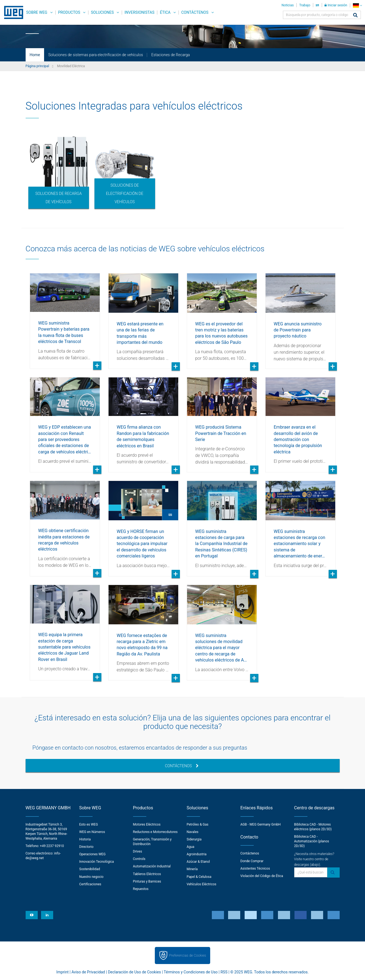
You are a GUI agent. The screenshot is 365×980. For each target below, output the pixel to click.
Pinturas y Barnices (147, 881)
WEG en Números (92, 832)
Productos (69, 12)
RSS (224, 972)
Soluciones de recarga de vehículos (58, 198)
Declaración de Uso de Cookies (135, 972)
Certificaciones (90, 884)
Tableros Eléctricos (147, 874)
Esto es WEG (89, 824)
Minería (192, 869)
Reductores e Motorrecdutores (155, 832)
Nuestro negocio (91, 877)
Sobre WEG (37, 12)
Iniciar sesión (336, 5)
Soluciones (102, 12)
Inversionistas (139, 12)
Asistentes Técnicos (255, 869)
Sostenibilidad (90, 869)
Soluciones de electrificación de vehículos (125, 194)
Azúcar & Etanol (198, 862)
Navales (193, 832)
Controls (139, 859)
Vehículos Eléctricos (202, 884)
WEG (12, 12)
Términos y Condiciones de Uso (191, 972)
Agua (191, 847)
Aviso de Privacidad (88, 972)
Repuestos (141, 889)
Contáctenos (195, 12)
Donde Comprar (252, 861)
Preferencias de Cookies (188, 955)
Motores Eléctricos (147, 824)
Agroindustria (197, 854)
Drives (138, 851)
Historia (85, 839)
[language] (357, 5)
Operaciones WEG (93, 854)
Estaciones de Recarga (171, 55)
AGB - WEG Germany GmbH (261, 824)
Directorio (86, 847)
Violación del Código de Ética (262, 876)
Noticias (288, 5)
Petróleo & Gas (198, 824)
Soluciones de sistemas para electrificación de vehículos (96, 55)
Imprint (63, 972)
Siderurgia (194, 839)
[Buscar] (355, 16)
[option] (59, 171)
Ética (165, 12)
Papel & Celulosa (199, 877)
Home (35, 55)
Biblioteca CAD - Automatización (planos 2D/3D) (312, 841)
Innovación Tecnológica (97, 862)
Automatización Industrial (152, 866)
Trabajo (305, 5)
